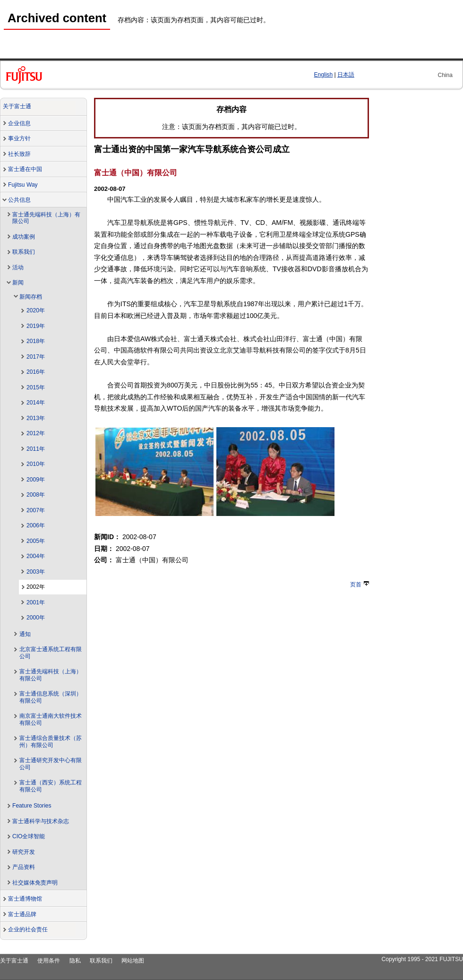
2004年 (36, 556)
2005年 (36, 541)
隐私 (75, 961)
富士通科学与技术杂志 (41, 821)
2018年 (36, 341)
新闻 (18, 283)
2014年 (36, 403)
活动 (18, 267)
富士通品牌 (22, 914)
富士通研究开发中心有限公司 (51, 764)
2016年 (36, 372)
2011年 (36, 449)
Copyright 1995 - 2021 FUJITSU (422, 959)
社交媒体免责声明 (35, 883)
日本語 (346, 75)
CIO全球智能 (29, 836)
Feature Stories (32, 806)
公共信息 (19, 200)
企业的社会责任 (28, 929)
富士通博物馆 (25, 899)
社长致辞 (19, 154)
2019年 (36, 326)
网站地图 (133, 961)
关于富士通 (17, 106)
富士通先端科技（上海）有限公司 (46, 218)
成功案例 (24, 237)
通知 (25, 634)
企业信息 (19, 123)
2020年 (36, 310)
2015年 (36, 387)
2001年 (36, 602)
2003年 (36, 572)
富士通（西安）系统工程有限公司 (51, 786)
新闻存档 (31, 297)
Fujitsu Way (23, 185)
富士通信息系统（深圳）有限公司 (51, 697)
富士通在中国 (25, 169)
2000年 (36, 618)
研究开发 (24, 852)
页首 (360, 585)
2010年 (36, 464)
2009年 (36, 480)
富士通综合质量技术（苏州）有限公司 (51, 742)
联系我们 (24, 252)
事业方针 (19, 138)
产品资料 (24, 867)
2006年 (36, 525)
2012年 (36, 433)
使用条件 (49, 961)
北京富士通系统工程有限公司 (51, 653)
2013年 (36, 418)
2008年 (36, 495)
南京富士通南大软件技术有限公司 (51, 719)
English (324, 75)
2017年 (36, 357)
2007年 (36, 510)
